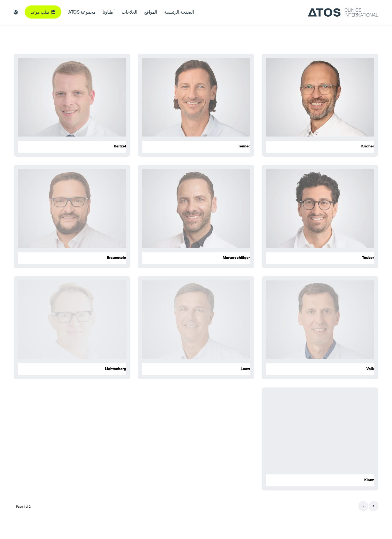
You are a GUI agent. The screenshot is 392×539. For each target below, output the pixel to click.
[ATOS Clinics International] (343, 13)
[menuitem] (179, 13)
